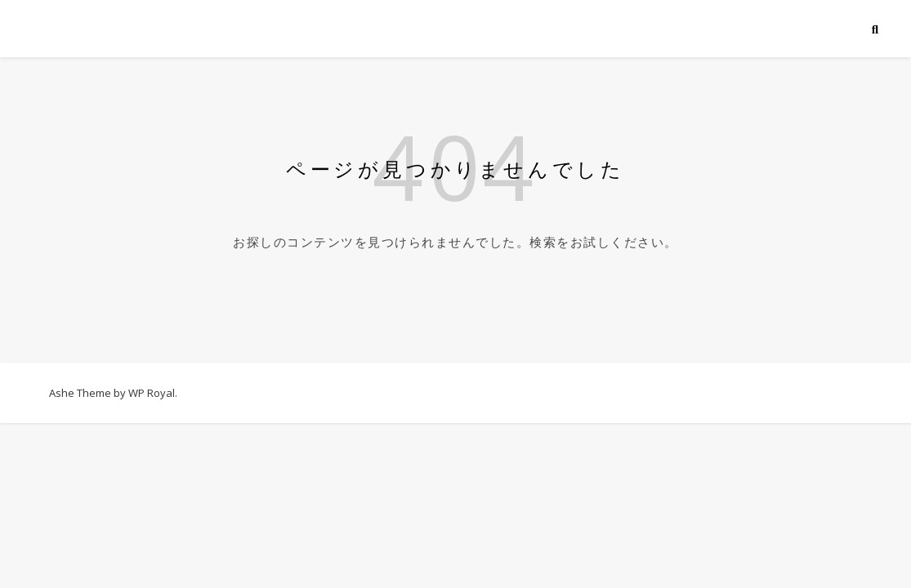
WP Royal (152, 393)
